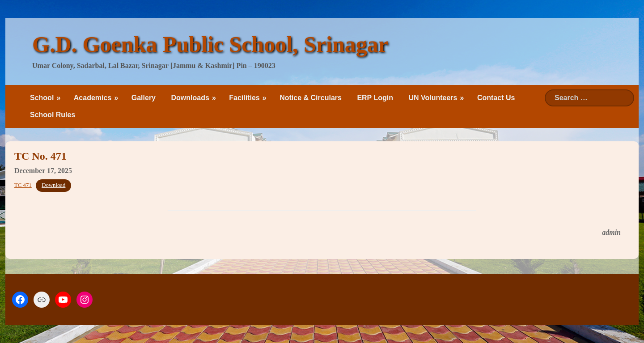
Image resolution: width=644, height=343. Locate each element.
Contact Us (496, 98)
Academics (93, 98)
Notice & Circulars (311, 98)
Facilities (244, 98)
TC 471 (23, 185)
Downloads (190, 98)
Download (53, 185)
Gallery (144, 98)
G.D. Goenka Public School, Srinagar (210, 44)
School (42, 98)
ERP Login (375, 98)
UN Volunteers (433, 98)
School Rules (53, 115)
